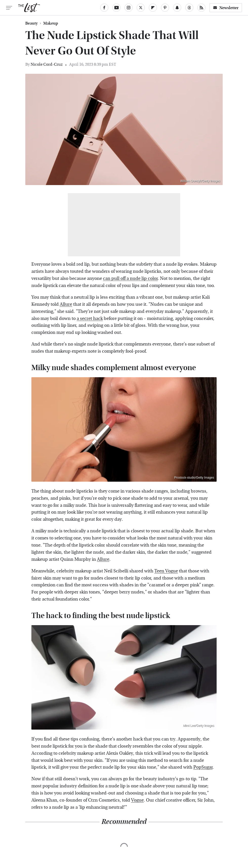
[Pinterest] (165, 8)
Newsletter (226, 8)
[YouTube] (116, 8)
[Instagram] (129, 8)
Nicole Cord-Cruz (47, 64)
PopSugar (203, 767)
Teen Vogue (166, 571)
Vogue (137, 800)
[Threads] (189, 8)
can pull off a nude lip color (130, 278)
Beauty (32, 23)
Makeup (51, 23)
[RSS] (201, 8)
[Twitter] (141, 8)
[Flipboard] (153, 8)
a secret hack (90, 319)
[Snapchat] (177, 8)
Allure (66, 304)
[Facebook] (104, 8)
